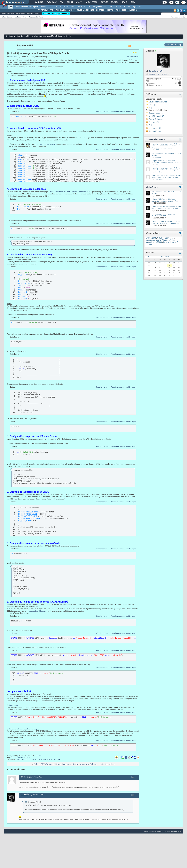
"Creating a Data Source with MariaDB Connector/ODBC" (70, 192)
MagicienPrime (168, 240)
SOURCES (100, 10)
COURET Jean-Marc (166, 238)
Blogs (70, 2)
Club (133, 2)
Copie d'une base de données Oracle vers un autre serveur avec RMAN (166, 176)
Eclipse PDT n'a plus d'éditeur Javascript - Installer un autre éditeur (65, 764)
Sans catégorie (155, 131)
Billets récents (7, 17)
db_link (14, 758)
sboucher (158, 172)
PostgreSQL (154, 122)
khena (158, 240)
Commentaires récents (155, 140)
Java (72, 7)
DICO (124, 10)
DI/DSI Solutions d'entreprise (27, 7)
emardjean (150, 240)
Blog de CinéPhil (23, 36)
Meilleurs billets (20, 17)
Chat (79, 2)
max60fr (149, 242)
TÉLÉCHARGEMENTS (85, 10)
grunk (157, 150)
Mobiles (127, 7)
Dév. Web (81, 7)
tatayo (166, 242)
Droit (124, 2)
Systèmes (137, 7)
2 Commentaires (133, 57)
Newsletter (91, 2)
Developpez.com (164, 832)
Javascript (153, 105)
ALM (55, 7)
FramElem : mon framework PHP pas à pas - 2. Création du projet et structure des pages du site (166, 146)
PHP (151, 108)
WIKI (118, 10)
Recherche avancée (178, 17)
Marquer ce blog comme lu (158, 74)
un (116, 60)
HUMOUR (133, 10)
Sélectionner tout (103, 111)
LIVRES (72, 10)
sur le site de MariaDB (48, 144)
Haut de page (176, 832)
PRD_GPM (159, 179)
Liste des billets (107, 764)
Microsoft (64, 7)
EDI (89, 7)
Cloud (44, 7)
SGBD (111, 7)
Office (119, 7)
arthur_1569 (151, 238)
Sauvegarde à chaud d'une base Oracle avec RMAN (164, 215)
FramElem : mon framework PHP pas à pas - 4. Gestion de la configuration (166, 169)
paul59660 (158, 242)
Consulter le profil (154, 71)
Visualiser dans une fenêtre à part (123, 111)
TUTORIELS (43, 10)
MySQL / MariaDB (39, 760)
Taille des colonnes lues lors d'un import (24, 729)
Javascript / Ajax (156, 128)
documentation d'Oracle (36, 611)
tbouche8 (174, 242)
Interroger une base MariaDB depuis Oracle (166, 154)
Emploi (104, 2)
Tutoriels (51, 2)
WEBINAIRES (61, 10)
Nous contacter (150, 832)
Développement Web (158, 102)
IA (50, 7)
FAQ (62, 2)
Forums (39, 2)
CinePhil (38, 756)
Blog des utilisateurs (36, 17)
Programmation (99, 7)
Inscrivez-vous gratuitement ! (56, 14)
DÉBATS (110, 10)
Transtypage (14, 705)
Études (114, 2)
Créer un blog (174, 45)
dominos (158, 165)
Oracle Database (54, 760)
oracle (28, 758)
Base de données (24, 760)
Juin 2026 (165, 257)
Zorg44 (149, 245)
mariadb (21, 758)
